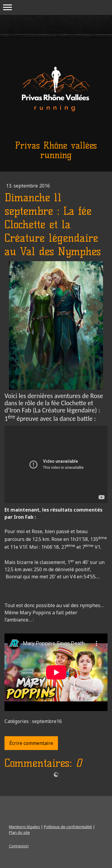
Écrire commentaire (31, 743)
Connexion (19, 846)
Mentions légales (24, 827)
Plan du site (19, 832)
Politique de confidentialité (68, 827)
